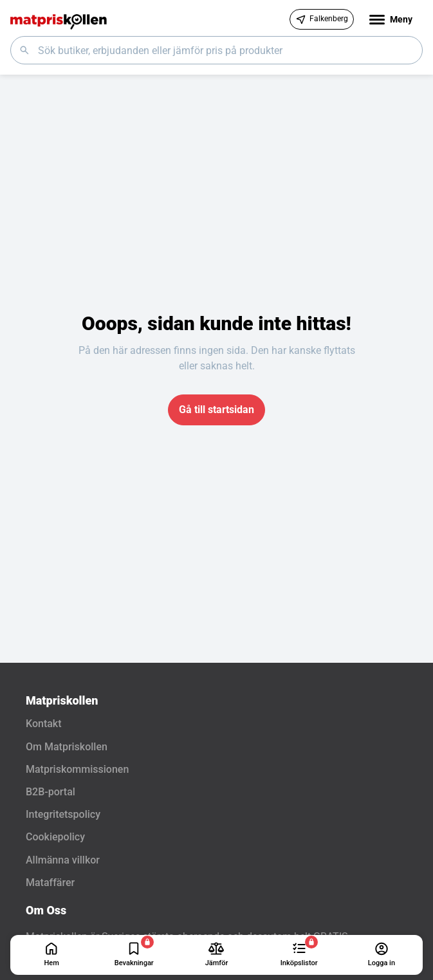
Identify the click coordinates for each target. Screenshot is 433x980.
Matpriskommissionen (77, 769)
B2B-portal (51, 792)
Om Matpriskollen (67, 747)
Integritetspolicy (63, 814)
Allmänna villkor (63, 860)
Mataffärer (50, 883)
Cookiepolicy (55, 837)
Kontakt (44, 724)
